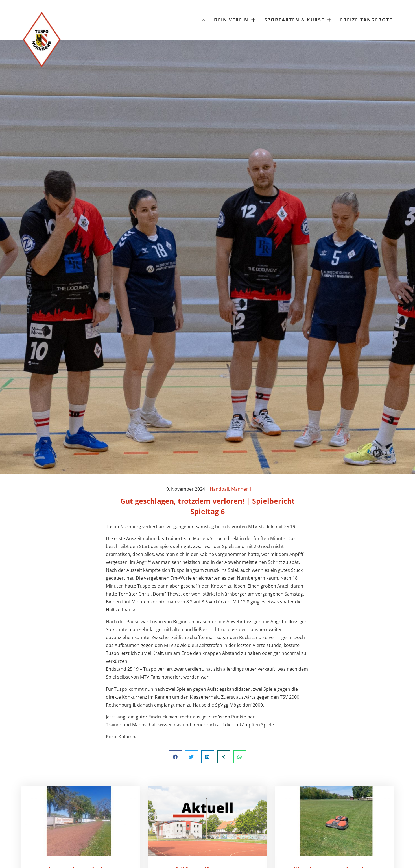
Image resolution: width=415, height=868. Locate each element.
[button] (175, 757)
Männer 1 (241, 489)
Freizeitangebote (366, 20)
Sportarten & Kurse (298, 20)
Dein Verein (235, 20)
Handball (219, 489)
